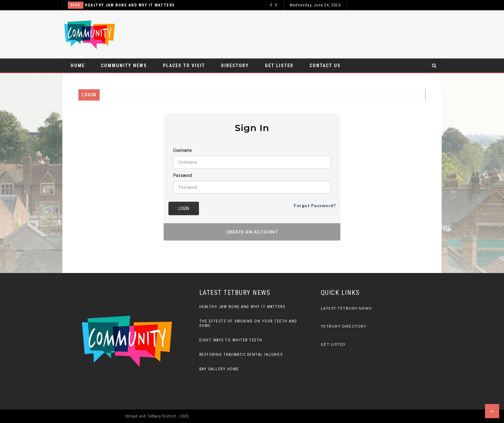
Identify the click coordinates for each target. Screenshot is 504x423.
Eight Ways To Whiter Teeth (231, 340)
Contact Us (325, 66)
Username (183, 150)
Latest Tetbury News (346, 308)
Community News (124, 66)
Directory (235, 66)
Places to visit (184, 66)
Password (183, 175)
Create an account (252, 232)
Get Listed (279, 66)
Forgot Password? (315, 205)
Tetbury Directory (344, 326)
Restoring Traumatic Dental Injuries (241, 355)
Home (78, 66)
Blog (75, 5)
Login (184, 208)
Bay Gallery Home (219, 369)
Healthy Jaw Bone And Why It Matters (130, 5)
